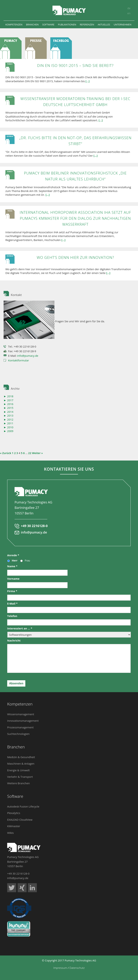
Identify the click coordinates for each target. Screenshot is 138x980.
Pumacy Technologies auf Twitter (12, 888)
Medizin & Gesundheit (21, 757)
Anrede (13, 555)
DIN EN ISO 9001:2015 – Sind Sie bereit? (75, 65)
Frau (27, 560)
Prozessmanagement (20, 727)
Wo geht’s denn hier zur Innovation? (75, 257)
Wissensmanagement (21, 714)
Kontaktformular (19, 360)
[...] (88, 81)
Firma (12, 591)
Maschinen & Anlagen (21, 764)
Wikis (10, 833)
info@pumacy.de (28, 356)
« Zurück (6, 453)
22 (30, 453)
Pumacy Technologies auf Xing (22, 888)
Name (12, 566)
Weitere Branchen (19, 783)
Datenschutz (77, 968)
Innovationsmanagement (23, 721)
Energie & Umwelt (18, 770)
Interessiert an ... (20, 628)
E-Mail (12, 604)
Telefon (12, 616)
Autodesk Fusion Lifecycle (23, 806)
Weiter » (37, 453)
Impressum (60, 968)
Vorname (13, 579)
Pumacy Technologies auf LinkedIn (32, 888)
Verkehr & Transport (20, 777)
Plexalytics (14, 813)
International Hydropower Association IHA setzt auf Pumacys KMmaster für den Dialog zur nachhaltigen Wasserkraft (75, 218)
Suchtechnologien (18, 734)
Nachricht (14, 641)
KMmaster (14, 826)
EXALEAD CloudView (20, 820)
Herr (15, 560)
